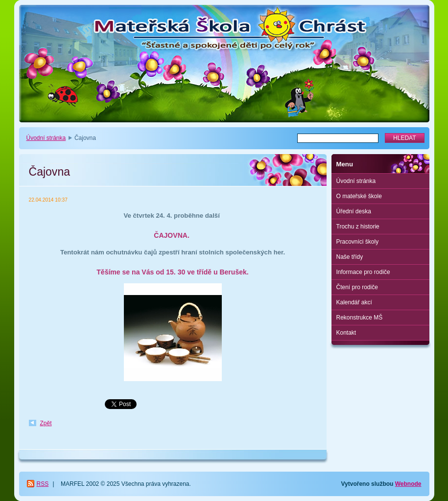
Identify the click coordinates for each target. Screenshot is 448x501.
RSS (43, 484)
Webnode (408, 484)
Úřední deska (354, 211)
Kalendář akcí (354, 302)
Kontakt (346, 333)
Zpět (46, 423)
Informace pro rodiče (363, 272)
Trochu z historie (358, 227)
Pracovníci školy (358, 242)
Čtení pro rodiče (357, 287)
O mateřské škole (359, 196)
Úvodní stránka (46, 138)
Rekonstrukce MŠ (360, 318)
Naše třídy (350, 257)
